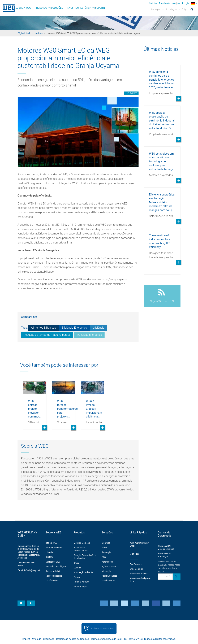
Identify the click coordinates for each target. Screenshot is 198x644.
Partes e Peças (80, 586)
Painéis (77, 577)
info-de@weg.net (32, 570)
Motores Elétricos (82, 543)
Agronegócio (107, 562)
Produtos (41, 8)
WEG (7, 8)
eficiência (99, 328)
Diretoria (49, 557)
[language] (194, 3)
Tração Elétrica (109, 581)
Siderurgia (106, 552)
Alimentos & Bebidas (43, 328)
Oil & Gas (106, 543)
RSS (125, 639)
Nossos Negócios (54, 576)
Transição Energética (89, 335)
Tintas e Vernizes (81, 582)
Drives (76, 563)
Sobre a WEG (23, 8)
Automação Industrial (83, 572)
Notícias (153, 3)
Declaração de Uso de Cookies (73, 639)
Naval (104, 548)
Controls (77, 568)
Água (104, 557)
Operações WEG (53, 562)
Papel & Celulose (109, 576)
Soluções (57, 8)
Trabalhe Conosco (167, 3)
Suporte (100, 8)
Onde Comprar (136, 569)
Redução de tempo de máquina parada (47, 335)
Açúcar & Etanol (109, 567)
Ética (88, 8)
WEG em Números (54, 548)
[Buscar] (192, 10)
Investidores (75, 8)
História (49, 552)
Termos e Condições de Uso (106, 639)
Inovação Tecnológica (56, 567)
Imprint (26, 639)
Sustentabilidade (53, 571)
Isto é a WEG (51, 543)
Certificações (52, 581)
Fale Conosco (136, 564)
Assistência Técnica (139, 574)
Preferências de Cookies (102, 628)
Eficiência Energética (74, 328)
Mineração (106, 571)
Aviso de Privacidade (43, 639)
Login (185, 3)
